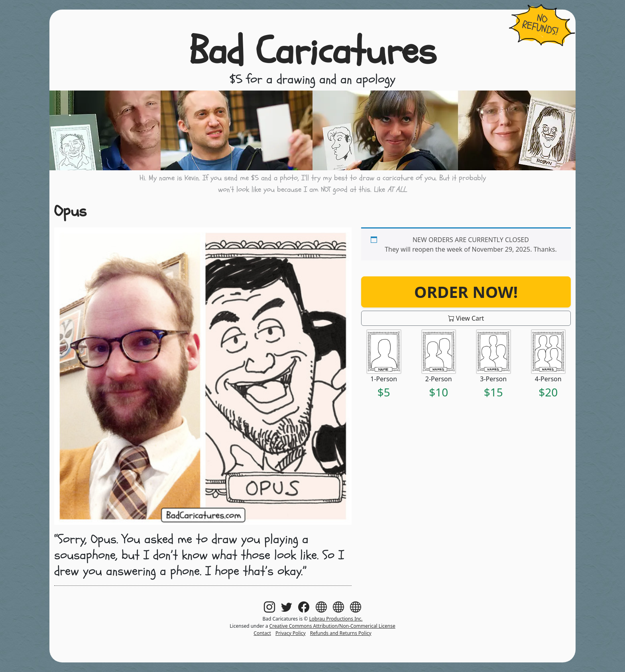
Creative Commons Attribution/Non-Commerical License (332, 626)
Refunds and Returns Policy (341, 633)
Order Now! (466, 292)
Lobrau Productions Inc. (336, 619)
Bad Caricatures (313, 51)
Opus (70, 211)
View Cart (466, 318)
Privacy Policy (291, 633)
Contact (262, 633)
